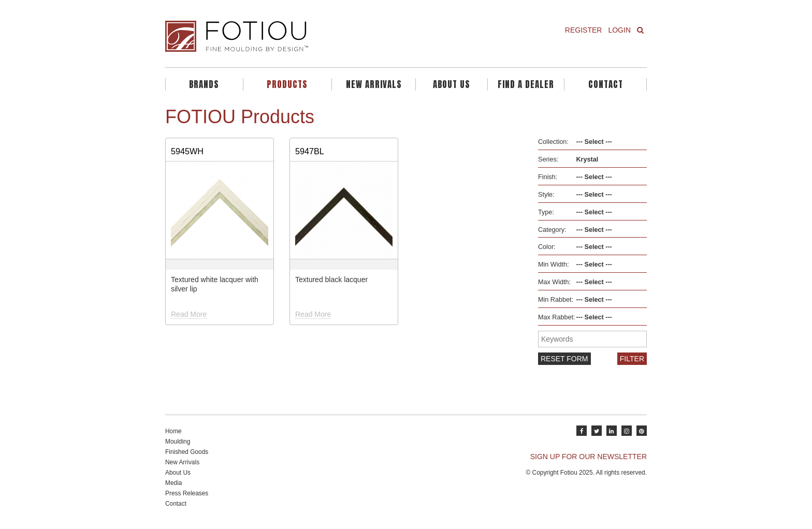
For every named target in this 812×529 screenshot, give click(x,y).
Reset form (564, 359)
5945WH (187, 151)
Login (619, 30)
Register (584, 30)
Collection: (553, 142)
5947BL (310, 151)
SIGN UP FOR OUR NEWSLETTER (589, 457)
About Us (452, 84)
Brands (204, 84)
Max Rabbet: (556, 317)
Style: (546, 195)
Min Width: (553, 264)
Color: (547, 247)
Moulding (178, 442)
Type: (546, 212)
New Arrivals (374, 84)
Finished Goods (187, 452)
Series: (548, 159)
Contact (606, 84)
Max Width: (554, 282)
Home (173, 431)
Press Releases (187, 493)
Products (287, 84)
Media (173, 483)
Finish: (548, 177)
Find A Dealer (526, 84)
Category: (552, 230)
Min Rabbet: (556, 300)
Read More (189, 314)
